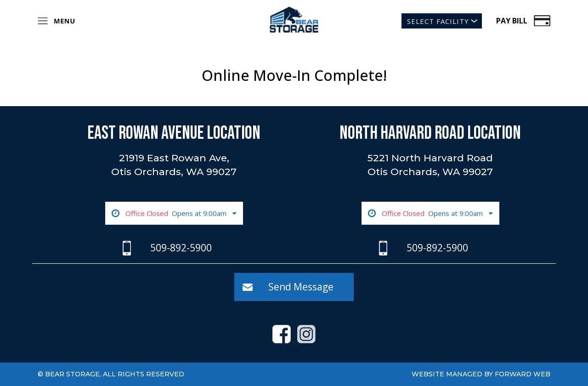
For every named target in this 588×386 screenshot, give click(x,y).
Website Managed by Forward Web (481, 374)
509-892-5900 (181, 248)
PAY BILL (512, 21)
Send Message (301, 287)
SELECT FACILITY (438, 21)
